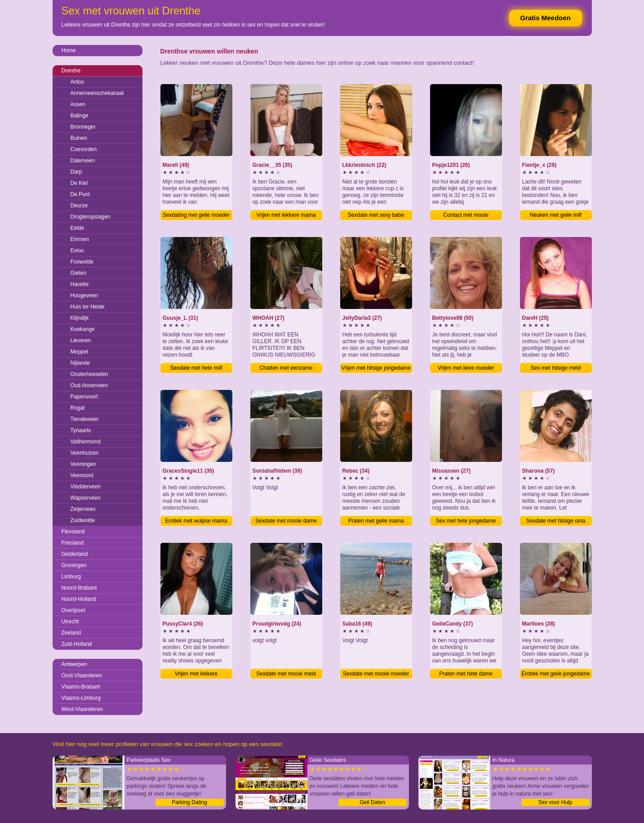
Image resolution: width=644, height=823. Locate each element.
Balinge (80, 116)
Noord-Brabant (79, 588)
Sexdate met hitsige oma (555, 521)
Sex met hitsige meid (556, 368)
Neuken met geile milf (556, 215)
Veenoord (82, 475)
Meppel (79, 352)
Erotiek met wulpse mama (196, 521)
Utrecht (70, 622)
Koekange (83, 329)
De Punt (80, 194)
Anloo (78, 82)
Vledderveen (86, 487)
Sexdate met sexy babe (376, 215)
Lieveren (81, 340)
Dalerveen (83, 161)
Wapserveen (86, 498)
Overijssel (73, 610)
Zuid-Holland (77, 644)
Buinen (79, 138)
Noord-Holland (79, 599)
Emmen (80, 239)
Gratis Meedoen (545, 18)
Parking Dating (189, 802)
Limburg (71, 577)
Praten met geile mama (376, 521)
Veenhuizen (85, 453)
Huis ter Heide (88, 307)
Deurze (79, 206)
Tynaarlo (81, 430)
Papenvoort (84, 397)
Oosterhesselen (89, 374)
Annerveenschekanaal (97, 93)
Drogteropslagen (91, 217)
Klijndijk (80, 318)
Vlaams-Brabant (81, 687)
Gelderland (75, 554)
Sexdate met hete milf (196, 368)
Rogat (78, 408)
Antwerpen (74, 664)
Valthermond (86, 442)
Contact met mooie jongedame (466, 216)
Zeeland (71, 633)
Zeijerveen (83, 509)
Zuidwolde (83, 520)
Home (69, 50)
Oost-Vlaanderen (82, 675)
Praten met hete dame (466, 674)
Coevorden (84, 149)
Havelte (80, 284)
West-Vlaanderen (82, 709)
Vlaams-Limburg (81, 698)
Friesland (73, 543)
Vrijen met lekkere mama (286, 215)
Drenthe (71, 71)
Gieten (78, 273)
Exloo (77, 250)
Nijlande (80, 363)
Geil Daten (372, 802)
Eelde (78, 228)
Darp (76, 172)
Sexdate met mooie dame (286, 521)
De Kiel (79, 183)
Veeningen (83, 464)
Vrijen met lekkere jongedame (196, 675)
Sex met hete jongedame (466, 521)
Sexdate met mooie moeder (376, 674)
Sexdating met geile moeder (196, 215)
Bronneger (83, 127)
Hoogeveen (84, 295)
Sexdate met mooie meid (286, 674)
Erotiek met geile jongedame (555, 674)
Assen (78, 104)
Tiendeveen (84, 419)
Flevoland (73, 532)
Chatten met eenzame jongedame (286, 369)
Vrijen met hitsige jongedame (376, 368)
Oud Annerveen (89, 385)
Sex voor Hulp (555, 802)
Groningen (74, 565)
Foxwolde (82, 262)
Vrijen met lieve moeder (466, 368)
